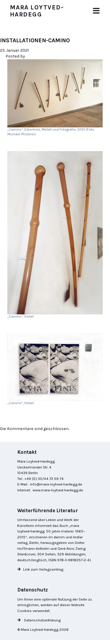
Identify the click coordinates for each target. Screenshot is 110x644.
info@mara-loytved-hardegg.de (56, 484)
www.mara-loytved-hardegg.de (58, 490)
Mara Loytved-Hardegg (37, 11)
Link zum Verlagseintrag (43, 569)
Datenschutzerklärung (42, 620)
